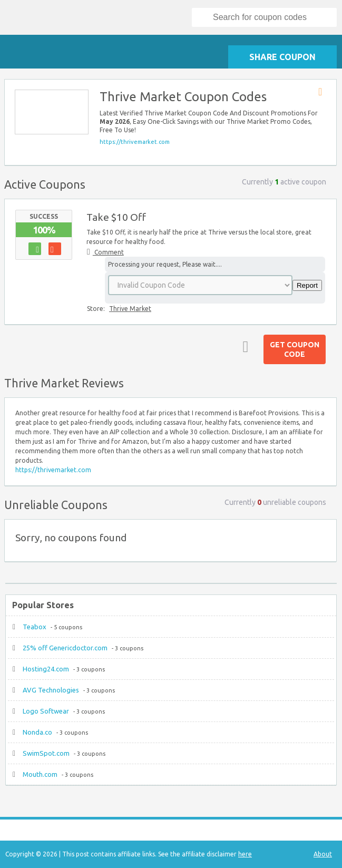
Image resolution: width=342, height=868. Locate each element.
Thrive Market (130, 309)
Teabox (35, 627)
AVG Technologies (51, 690)
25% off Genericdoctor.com (65, 648)
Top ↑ (243, 346)
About (323, 854)
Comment (108, 252)
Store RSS (324, 92)
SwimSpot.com (46, 753)
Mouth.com (40, 774)
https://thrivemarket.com (135, 142)
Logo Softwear (46, 711)
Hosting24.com (46, 669)
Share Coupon (282, 57)
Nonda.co (37, 732)
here (245, 854)
